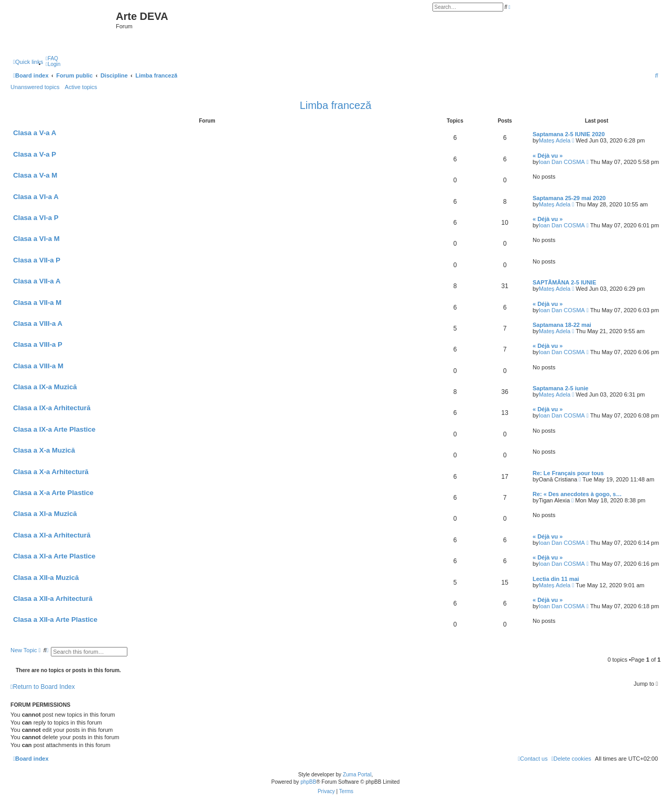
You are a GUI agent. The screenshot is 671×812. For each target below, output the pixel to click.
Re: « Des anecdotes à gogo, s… (577, 494)
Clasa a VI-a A (36, 197)
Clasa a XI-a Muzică (45, 514)
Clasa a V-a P (35, 154)
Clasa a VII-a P (37, 260)
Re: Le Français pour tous (568, 473)
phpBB (308, 782)
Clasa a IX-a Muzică (45, 387)
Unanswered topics (35, 87)
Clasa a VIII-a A (38, 323)
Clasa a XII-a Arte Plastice (55, 619)
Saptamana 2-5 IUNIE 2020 (569, 134)
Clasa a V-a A (35, 133)
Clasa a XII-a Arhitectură (53, 599)
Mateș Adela (555, 140)
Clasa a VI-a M (36, 239)
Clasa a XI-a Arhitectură (52, 535)
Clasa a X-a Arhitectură (51, 472)
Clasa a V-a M (35, 175)
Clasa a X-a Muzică (44, 450)
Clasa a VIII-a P (38, 344)
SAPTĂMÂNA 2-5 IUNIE (564, 282)
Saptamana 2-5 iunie (560, 388)
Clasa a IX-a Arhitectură (52, 408)
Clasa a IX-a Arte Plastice (54, 429)
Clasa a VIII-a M (38, 366)
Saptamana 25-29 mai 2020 (569, 198)
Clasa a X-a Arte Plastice (53, 493)
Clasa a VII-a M (37, 303)
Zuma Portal (357, 775)
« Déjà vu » (548, 156)
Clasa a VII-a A (37, 281)
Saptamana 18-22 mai (562, 325)
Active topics (81, 87)
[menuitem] (52, 58)
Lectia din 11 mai (556, 579)
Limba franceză (336, 105)
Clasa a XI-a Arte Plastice (54, 556)
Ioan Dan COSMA (562, 162)
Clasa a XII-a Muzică (46, 578)
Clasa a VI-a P (36, 218)
